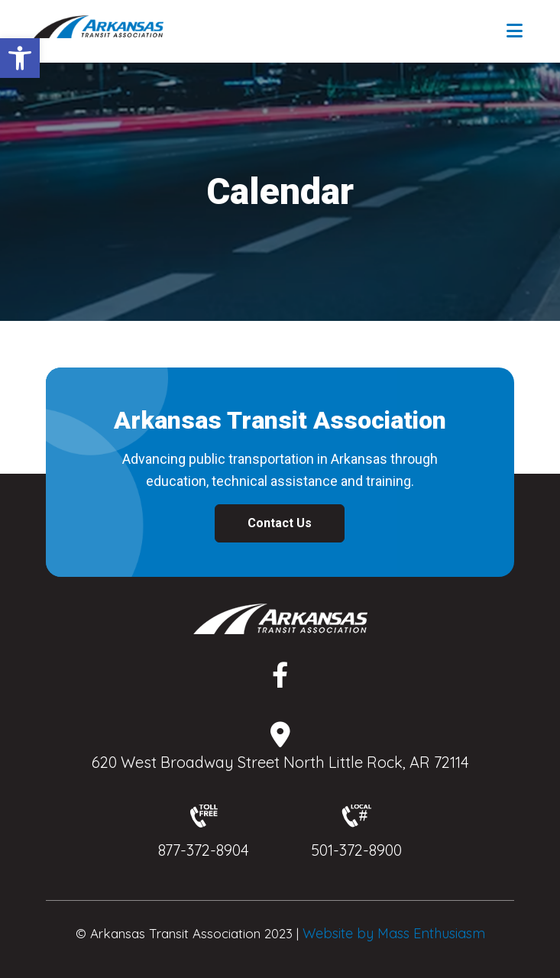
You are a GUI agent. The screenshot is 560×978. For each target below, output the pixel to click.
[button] (20, 58)
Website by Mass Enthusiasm (394, 933)
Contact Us (280, 523)
